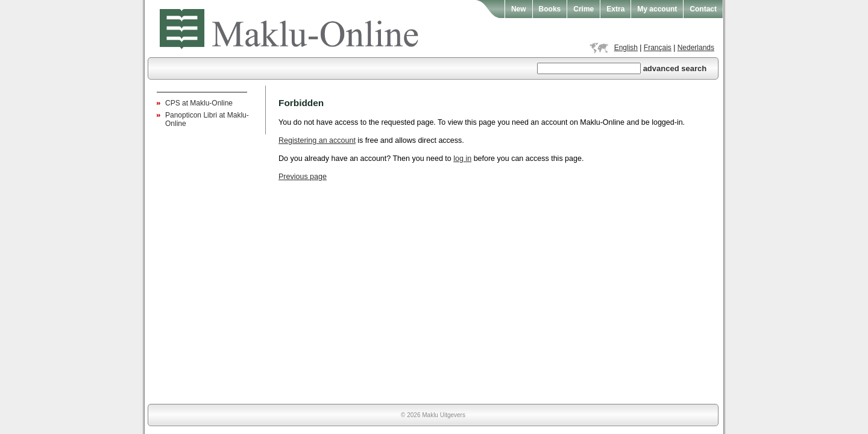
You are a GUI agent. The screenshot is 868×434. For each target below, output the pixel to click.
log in (462, 159)
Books (550, 9)
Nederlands (696, 48)
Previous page (303, 177)
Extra (615, 9)
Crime (583, 9)
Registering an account (317, 140)
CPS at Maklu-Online (199, 103)
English (626, 48)
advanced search (675, 68)
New (519, 9)
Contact (703, 9)
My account (657, 9)
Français (658, 48)
